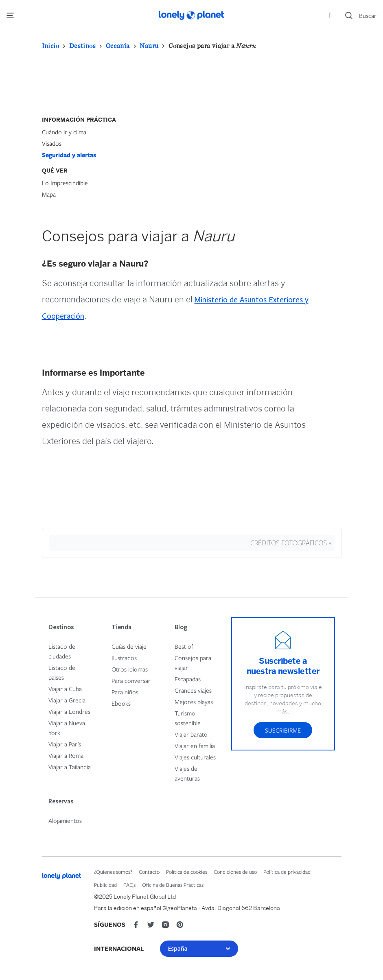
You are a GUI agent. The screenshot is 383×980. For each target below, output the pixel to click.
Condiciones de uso (235, 872)
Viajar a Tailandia (70, 767)
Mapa (49, 194)
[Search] (361, 15)
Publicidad (105, 885)
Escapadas (188, 679)
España (199, 948)
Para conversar (131, 680)
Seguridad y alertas (69, 155)
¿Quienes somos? (113, 872)
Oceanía (118, 46)
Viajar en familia (195, 746)
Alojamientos (65, 820)
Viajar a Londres (69, 711)
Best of (184, 646)
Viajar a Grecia (67, 700)
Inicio (50, 46)
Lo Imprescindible (65, 183)
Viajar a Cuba (65, 689)
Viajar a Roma (66, 755)
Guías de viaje (129, 646)
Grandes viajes (193, 690)
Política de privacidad (287, 872)
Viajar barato (191, 734)
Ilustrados (124, 658)
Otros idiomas (130, 669)
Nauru (149, 46)
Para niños (125, 692)
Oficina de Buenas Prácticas (173, 885)
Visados (52, 143)
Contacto (149, 872)
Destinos (82, 46)
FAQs (129, 885)
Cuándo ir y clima (64, 132)
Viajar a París (65, 744)
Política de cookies (187, 872)
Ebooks (121, 703)
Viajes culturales (195, 757)
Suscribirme (283, 730)
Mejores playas (194, 702)
